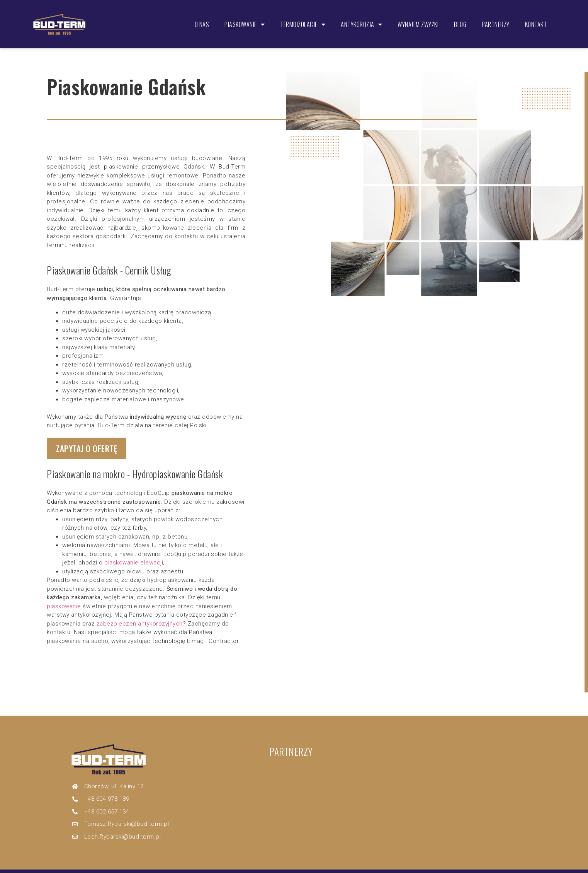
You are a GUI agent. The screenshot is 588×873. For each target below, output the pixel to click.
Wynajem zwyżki (416, 16)
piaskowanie (64, 592)
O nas (200, 16)
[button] (91, 433)
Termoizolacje (301, 16)
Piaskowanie (243, 16)
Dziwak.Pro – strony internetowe (333, 864)
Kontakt (534, 16)
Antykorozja (359, 16)
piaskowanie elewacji (134, 549)
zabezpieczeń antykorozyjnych (140, 610)
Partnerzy (494, 16)
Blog (458, 16)
